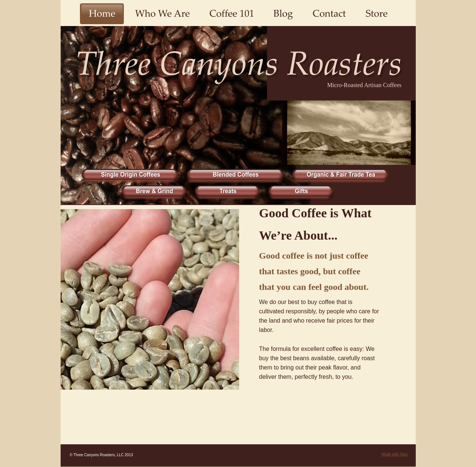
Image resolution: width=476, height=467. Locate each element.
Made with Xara (394, 454)
